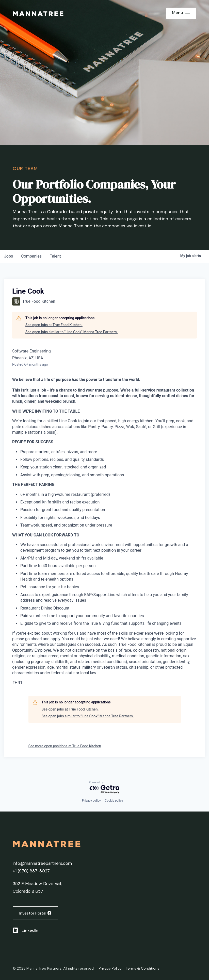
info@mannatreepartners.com (42, 863)
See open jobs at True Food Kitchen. (54, 325)
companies (31, 256)
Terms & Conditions (142, 968)
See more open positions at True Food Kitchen (65, 746)
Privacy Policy (110, 968)
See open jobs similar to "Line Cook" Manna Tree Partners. (71, 332)
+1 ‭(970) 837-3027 (31, 871)
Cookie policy (114, 801)
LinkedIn (30, 930)
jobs (9, 256)
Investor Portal (33, 913)
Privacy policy (91, 801)
